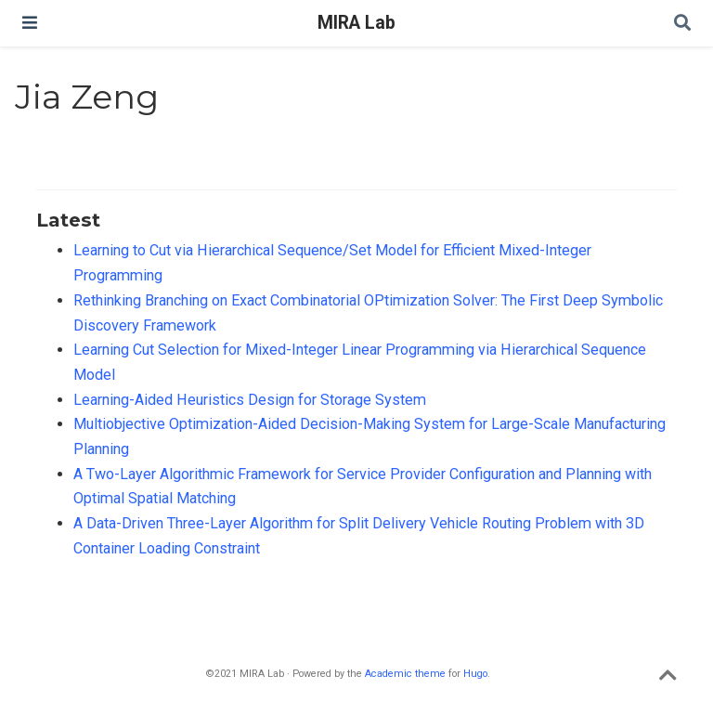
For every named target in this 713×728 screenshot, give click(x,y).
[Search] (682, 24)
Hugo (475, 674)
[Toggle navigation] (30, 23)
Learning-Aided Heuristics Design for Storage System (250, 400)
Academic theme (405, 674)
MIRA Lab (356, 23)
